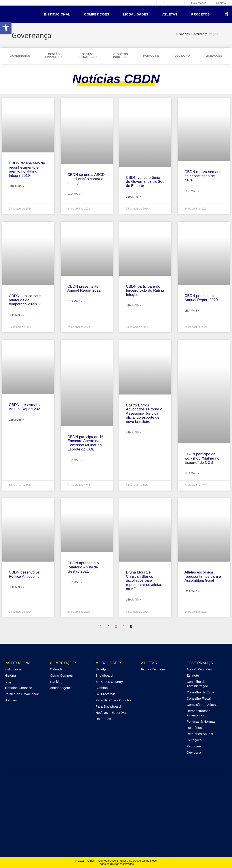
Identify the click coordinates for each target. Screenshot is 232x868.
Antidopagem (60, 688)
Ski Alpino (103, 669)
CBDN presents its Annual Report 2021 (26, 407)
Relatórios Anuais (200, 734)
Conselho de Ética (200, 692)
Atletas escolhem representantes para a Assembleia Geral (203, 576)
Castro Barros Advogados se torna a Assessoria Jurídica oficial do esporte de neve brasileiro (144, 414)
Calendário (58, 669)
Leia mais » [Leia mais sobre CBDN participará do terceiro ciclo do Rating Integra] (133, 306)
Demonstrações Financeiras (198, 713)
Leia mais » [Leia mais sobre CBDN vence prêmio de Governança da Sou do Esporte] (133, 197)
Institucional (57, 14)
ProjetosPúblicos (120, 56)
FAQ (8, 682)
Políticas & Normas (201, 721)
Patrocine (151, 56)
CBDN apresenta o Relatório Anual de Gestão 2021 (83, 567)
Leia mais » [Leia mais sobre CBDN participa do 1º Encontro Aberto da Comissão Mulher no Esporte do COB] (75, 460)
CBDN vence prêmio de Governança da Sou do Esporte (145, 182)
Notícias (11, 700)
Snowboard (104, 675)
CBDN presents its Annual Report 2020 (201, 298)
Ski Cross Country (109, 682)
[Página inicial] (177, 34)
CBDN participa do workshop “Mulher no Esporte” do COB (202, 458)
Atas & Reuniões (199, 669)
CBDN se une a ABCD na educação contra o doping (86, 179)
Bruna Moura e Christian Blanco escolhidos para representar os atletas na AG (144, 581)
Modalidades (136, 14)
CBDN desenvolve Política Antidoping (24, 574)
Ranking (56, 682)
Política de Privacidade (22, 694)
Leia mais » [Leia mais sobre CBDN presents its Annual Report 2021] (16, 420)
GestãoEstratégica (88, 56)
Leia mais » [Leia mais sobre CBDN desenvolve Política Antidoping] (16, 587)
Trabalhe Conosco (18, 688)
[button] (6, 28)
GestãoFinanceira (54, 56)
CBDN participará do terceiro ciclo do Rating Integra (145, 291)
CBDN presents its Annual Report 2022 (84, 289)
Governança (20, 56)
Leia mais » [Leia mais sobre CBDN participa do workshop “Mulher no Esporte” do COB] (192, 473)
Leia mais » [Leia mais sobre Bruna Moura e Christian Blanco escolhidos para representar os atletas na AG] (133, 600)
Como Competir (62, 675)
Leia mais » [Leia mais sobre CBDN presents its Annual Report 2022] (75, 301)
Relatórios (194, 728)
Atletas (170, 14)
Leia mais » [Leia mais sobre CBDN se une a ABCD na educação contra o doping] (75, 194)
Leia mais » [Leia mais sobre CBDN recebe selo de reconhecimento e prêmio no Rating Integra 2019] (16, 187)
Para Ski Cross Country (113, 700)
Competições (97, 14)
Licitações (214, 56)
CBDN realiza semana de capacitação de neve (203, 176)
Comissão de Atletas (202, 705)
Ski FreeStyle (106, 694)
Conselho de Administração (197, 684)
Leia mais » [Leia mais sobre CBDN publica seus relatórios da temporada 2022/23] (16, 315)
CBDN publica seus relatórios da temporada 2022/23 (25, 300)
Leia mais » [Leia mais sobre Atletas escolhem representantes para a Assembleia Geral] (192, 591)
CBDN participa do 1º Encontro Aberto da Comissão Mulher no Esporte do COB (85, 443)
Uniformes (103, 719)
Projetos (201, 14)
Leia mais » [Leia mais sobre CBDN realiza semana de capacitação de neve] (192, 191)
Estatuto (193, 675)
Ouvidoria (182, 56)
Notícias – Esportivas (111, 713)
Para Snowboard (108, 706)
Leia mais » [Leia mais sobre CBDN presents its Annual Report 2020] (192, 311)
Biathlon (102, 688)
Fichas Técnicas (153, 669)
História (10, 675)
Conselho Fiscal (199, 698)
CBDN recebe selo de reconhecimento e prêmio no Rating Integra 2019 (27, 169)
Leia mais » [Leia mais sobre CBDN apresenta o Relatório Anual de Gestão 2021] (75, 582)
